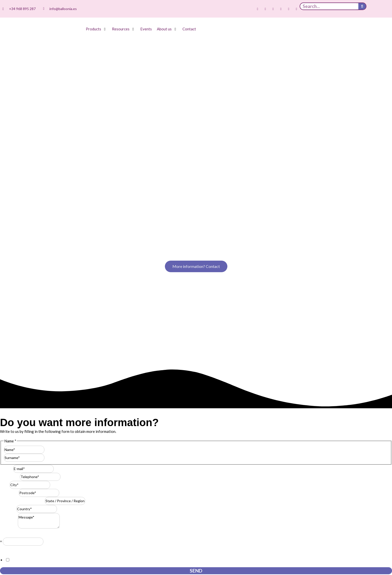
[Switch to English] (383, 9)
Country (8, 315)
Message (9, 334)
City (5, 291)
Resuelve (9, 341)
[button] (96, 29)
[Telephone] (40, 283)
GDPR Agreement (16, 356)
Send (196, 377)
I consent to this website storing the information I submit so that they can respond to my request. (90, 367)
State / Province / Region (22, 307)
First (48, 256)
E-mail (7, 275)
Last (48, 264)
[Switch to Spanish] (373, 9)
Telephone (10, 283)
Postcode (9, 299)
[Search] (362, 6)
